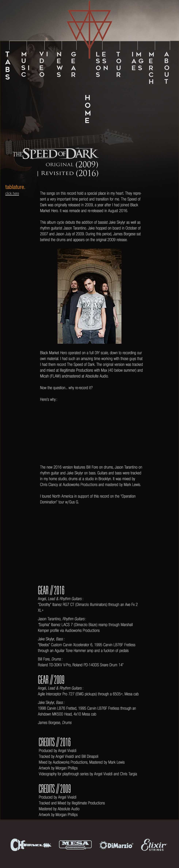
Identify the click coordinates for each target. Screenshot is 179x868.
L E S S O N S (102, 65)
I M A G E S (138, 61)
